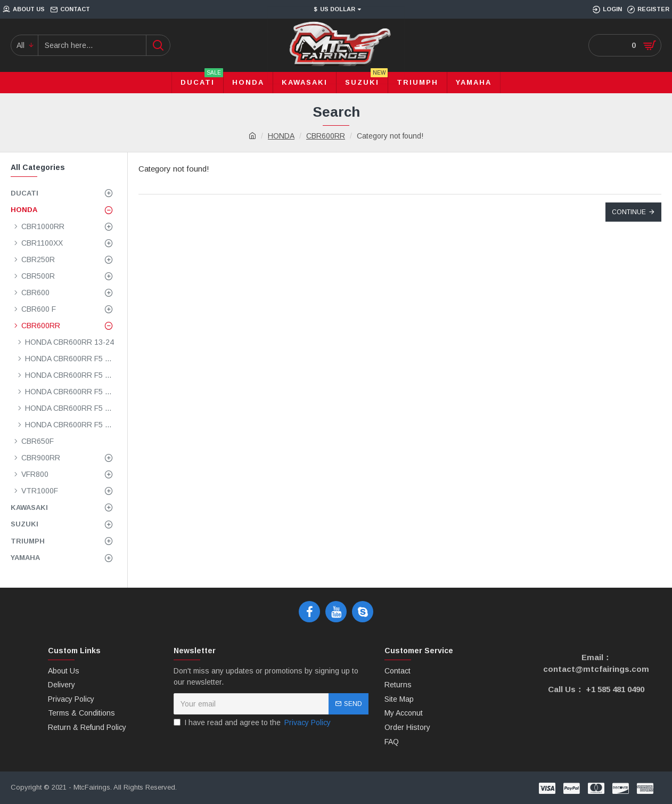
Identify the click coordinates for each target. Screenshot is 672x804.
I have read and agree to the (253, 723)
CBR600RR (326, 136)
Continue (629, 212)
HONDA (281, 136)
